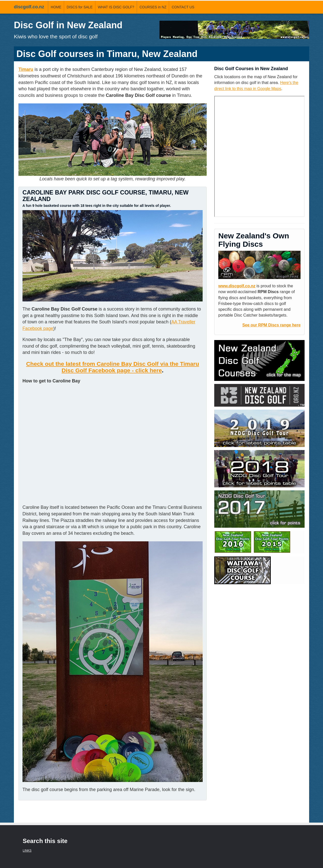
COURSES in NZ (153, 7)
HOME (56, 7)
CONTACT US (183, 7)
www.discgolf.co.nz (237, 286)
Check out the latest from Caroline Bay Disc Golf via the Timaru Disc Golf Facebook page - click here (113, 367)
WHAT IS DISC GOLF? (116, 7)
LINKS (27, 851)
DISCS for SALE (80, 7)
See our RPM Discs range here (271, 325)
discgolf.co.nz (29, 7)
